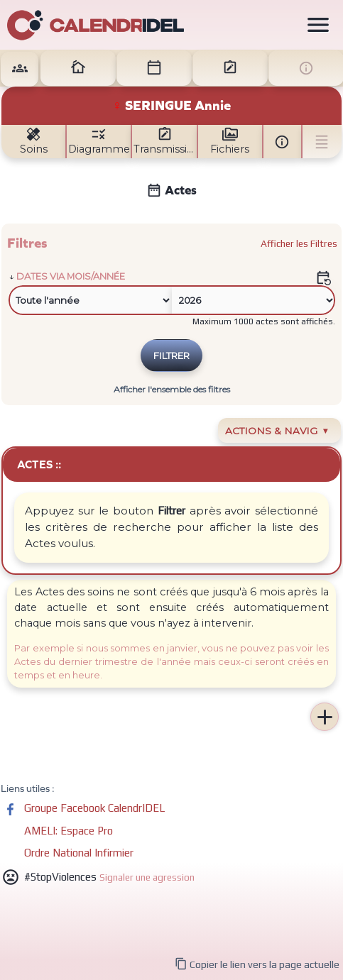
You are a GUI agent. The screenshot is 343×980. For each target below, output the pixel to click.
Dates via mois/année (71, 276)
